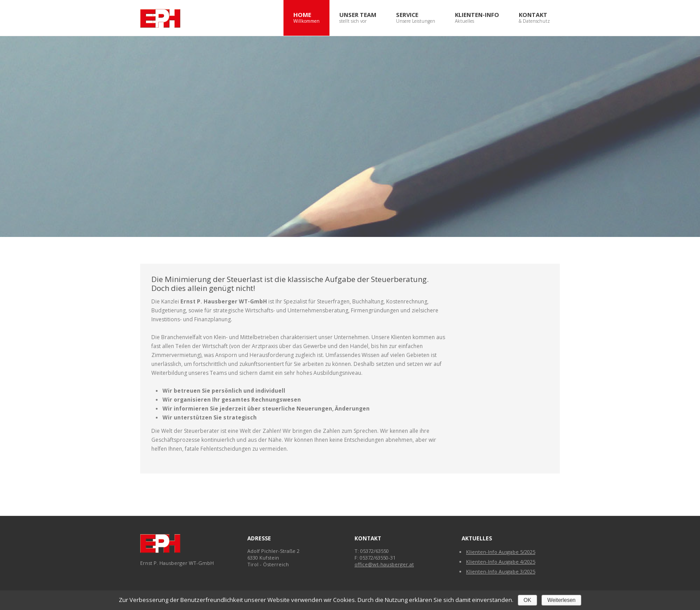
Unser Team (358, 18)
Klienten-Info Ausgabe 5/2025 (501, 552)
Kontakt (534, 18)
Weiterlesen (561, 600)
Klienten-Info (477, 18)
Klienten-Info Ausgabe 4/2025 (501, 562)
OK (527, 600)
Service (416, 18)
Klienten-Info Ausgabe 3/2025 (501, 571)
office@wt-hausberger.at (384, 564)
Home (306, 18)
